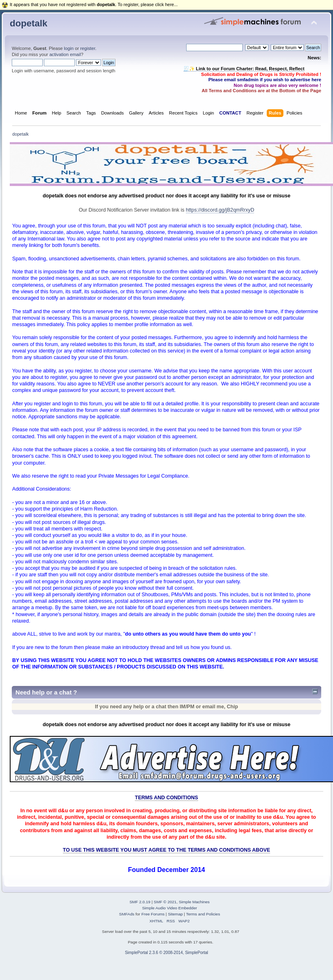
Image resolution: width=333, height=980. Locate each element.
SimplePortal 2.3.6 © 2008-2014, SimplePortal (166, 953)
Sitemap (175, 914)
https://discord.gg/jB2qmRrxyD (220, 210)
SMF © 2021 (165, 902)
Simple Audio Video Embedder (169, 908)
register (88, 48)
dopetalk (28, 23)
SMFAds (127, 914)
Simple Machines (194, 902)
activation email (65, 54)
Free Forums (153, 914)
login (69, 48)
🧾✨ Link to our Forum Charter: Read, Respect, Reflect (244, 69)
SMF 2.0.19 (140, 902)
